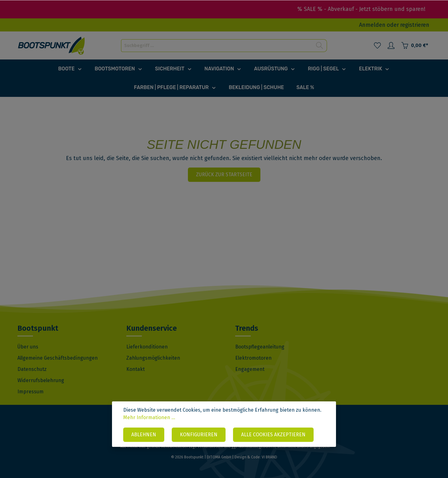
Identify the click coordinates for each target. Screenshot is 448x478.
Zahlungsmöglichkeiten (153, 358)
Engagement (250, 369)
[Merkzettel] (377, 45)
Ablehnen (144, 435)
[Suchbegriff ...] (217, 46)
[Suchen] (320, 46)
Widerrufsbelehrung (41, 380)
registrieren (415, 25)
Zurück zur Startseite (224, 175)
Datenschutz (32, 369)
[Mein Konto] (391, 45)
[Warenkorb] (415, 45)
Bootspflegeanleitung (260, 347)
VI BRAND (269, 457)
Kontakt (135, 369)
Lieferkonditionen (147, 347)
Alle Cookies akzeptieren (273, 435)
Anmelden (372, 25)
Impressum (30, 392)
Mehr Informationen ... (149, 417)
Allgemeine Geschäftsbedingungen (58, 358)
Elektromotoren (253, 358)
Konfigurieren (199, 435)
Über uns (28, 347)
